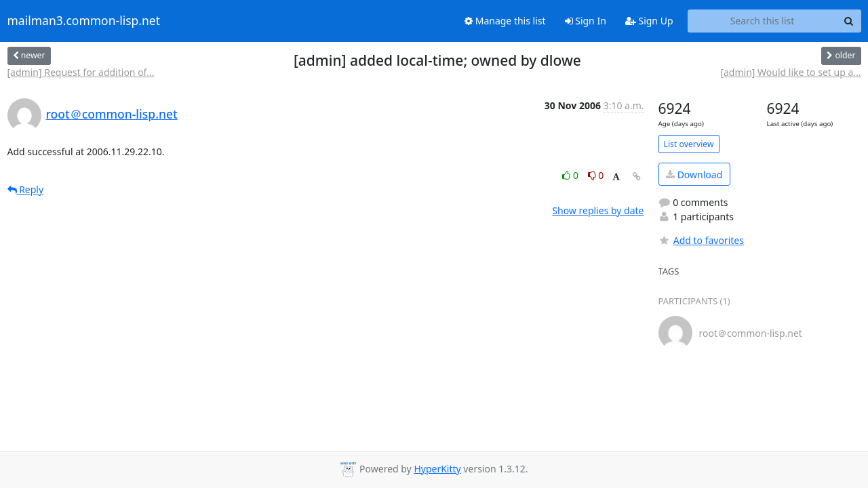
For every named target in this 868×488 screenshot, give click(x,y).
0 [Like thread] (571, 175)
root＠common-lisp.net (112, 114)
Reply (26, 189)
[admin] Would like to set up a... (790, 72)
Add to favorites (701, 240)
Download (694, 175)
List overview (689, 144)
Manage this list (505, 21)
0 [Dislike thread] (596, 175)
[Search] (849, 21)
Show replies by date (598, 210)
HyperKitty (437, 469)
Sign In (586, 21)
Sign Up (649, 21)
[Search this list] (763, 21)
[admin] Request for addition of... (81, 72)
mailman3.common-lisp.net (84, 21)
